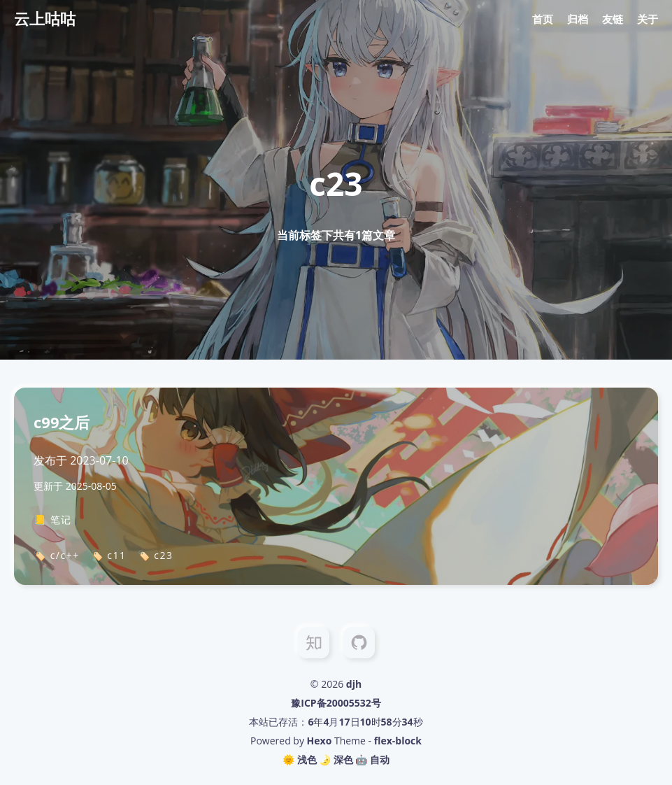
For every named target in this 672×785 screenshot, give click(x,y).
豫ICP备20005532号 (336, 703)
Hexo (320, 741)
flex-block (398, 741)
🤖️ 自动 (372, 759)
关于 (648, 19)
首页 (543, 19)
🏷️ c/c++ (57, 555)
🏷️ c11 (109, 555)
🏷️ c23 (156, 555)
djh (354, 684)
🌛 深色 (336, 759)
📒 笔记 (53, 519)
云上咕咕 (45, 18)
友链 (613, 19)
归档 (578, 19)
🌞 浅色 (300, 759)
